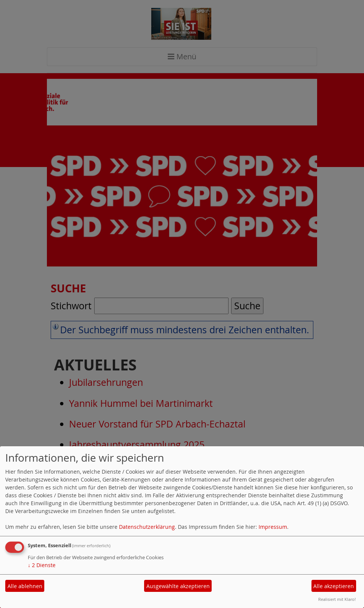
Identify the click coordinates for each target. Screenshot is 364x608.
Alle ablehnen (25, 586)
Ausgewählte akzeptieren (178, 586)
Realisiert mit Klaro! (337, 599)
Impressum (273, 527)
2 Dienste (42, 565)
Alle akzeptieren (334, 586)
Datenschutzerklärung (147, 527)
